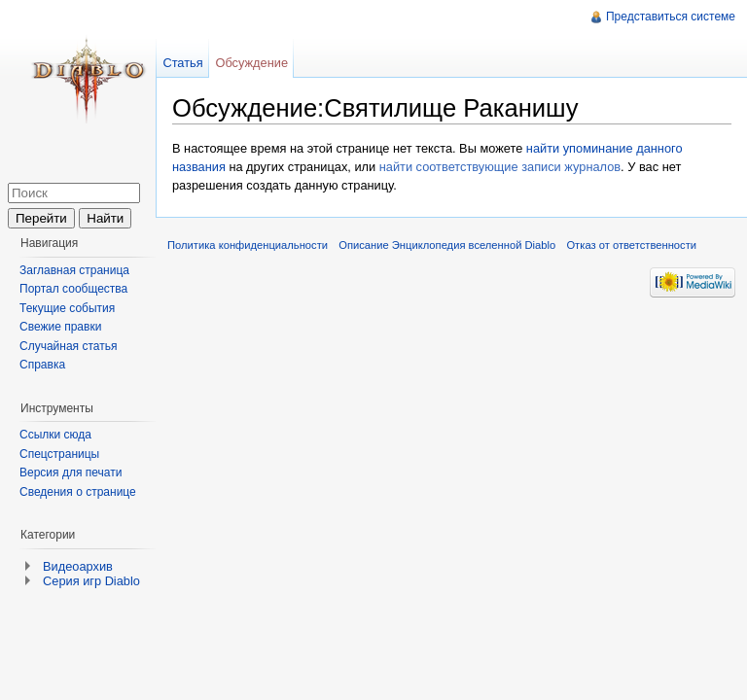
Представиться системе (671, 17)
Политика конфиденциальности (248, 245)
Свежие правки (60, 327)
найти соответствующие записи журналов (500, 167)
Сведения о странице (78, 492)
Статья (182, 63)
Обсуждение (251, 63)
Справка (42, 365)
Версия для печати (71, 472)
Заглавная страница (74, 270)
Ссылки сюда (55, 435)
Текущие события (67, 308)
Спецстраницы (59, 454)
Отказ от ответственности (631, 245)
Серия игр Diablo (91, 581)
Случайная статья (68, 346)
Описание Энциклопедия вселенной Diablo (447, 245)
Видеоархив (78, 566)
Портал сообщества (73, 289)
